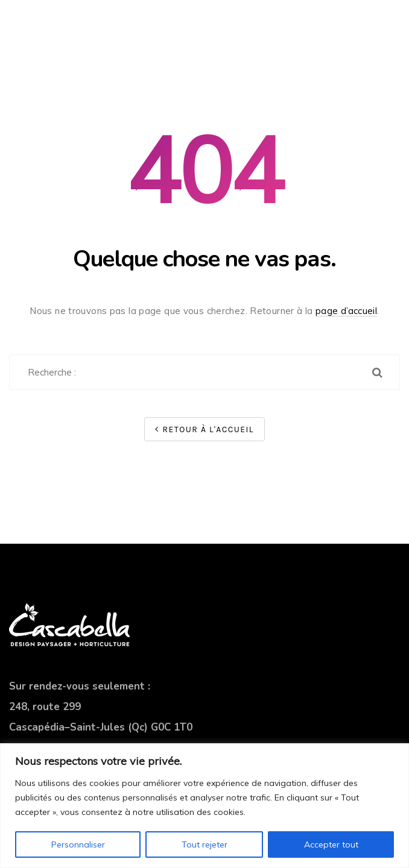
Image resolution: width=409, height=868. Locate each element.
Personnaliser (78, 844)
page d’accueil (346, 311)
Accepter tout (331, 844)
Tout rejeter (204, 844)
